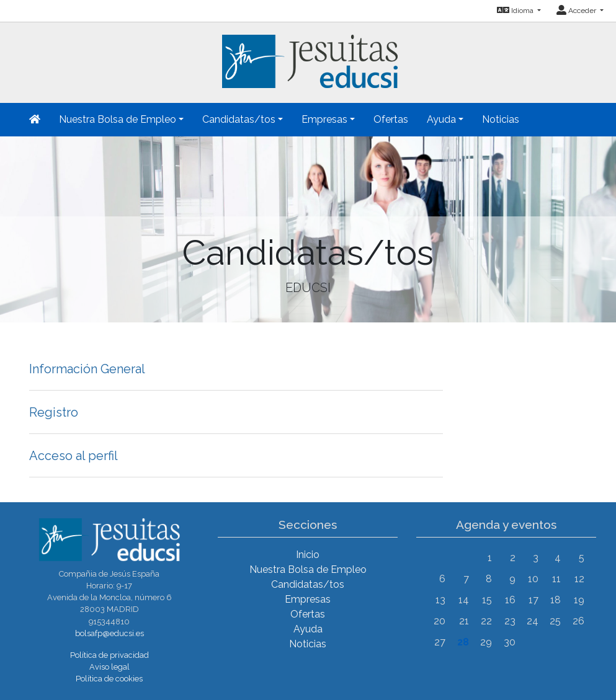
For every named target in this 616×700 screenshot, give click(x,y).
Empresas (308, 599)
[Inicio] (308, 54)
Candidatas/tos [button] (239, 119)
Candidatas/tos (308, 584)
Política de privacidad (109, 655)
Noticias (501, 119)
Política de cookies (109, 679)
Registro (54, 412)
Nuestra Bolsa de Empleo (308, 569)
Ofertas (391, 119)
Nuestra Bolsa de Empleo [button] (118, 119)
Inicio (308, 555)
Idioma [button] (516, 11)
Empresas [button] (324, 119)
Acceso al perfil (74, 456)
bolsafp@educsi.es (109, 633)
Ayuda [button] (441, 119)
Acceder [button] (577, 11)
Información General (87, 369)
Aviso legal (109, 667)
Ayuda (308, 629)
